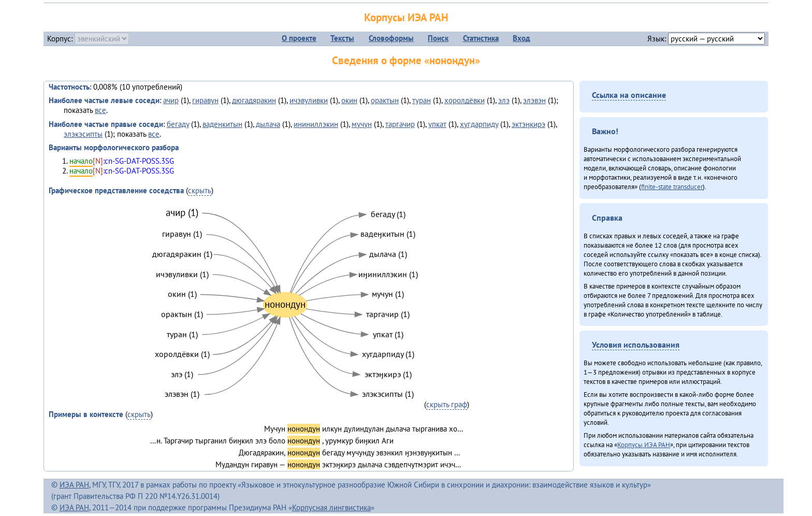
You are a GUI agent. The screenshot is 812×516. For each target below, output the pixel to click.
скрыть (200, 190)
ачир (171, 100)
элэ (504, 100)
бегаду (178, 124)
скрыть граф (447, 404)
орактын (385, 100)
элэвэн (534, 100)
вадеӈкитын (222, 124)
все (100, 110)
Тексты (342, 38)
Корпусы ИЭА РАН (406, 17)
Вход (521, 38)
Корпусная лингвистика (331, 507)
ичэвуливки (309, 100)
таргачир (400, 124)
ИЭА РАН (74, 485)
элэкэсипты (83, 134)
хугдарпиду (479, 124)
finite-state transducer (672, 187)
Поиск (438, 38)
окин (349, 100)
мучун (362, 124)
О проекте (299, 38)
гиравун (205, 100)
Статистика (481, 38)
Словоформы (391, 38)
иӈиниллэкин (316, 124)
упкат (437, 124)
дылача (268, 124)
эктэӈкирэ (528, 124)
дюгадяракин (254, 100)
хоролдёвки (465, 100)
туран (422, 100)
